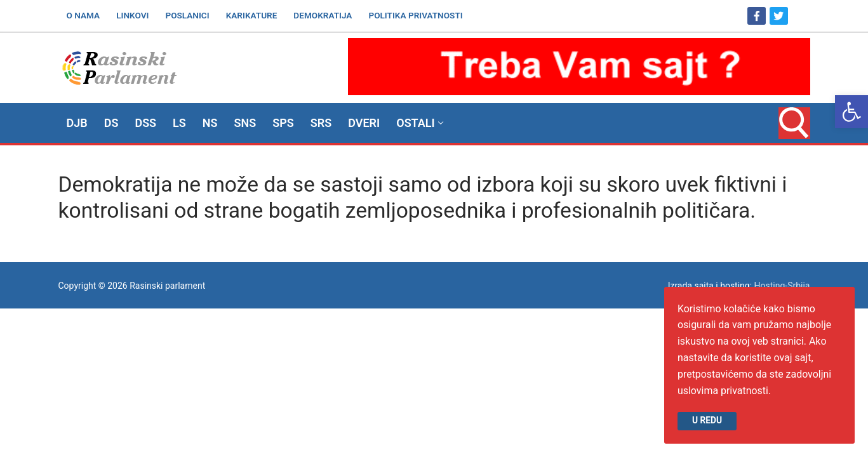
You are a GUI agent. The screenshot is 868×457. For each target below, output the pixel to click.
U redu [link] (707, 420)
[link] (851, 112)
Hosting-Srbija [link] (782, 286)
